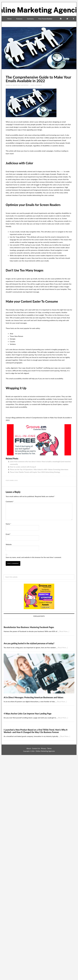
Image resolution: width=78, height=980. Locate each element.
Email (8, 534)
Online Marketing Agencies (39, 8)
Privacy (44, 748)
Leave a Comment (36, 85)
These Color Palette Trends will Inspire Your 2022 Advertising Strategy (35, 472)
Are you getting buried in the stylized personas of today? (29, 643)
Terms (49, 748)
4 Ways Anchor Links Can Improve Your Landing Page (28, 714)
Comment (10, 501)
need (62, 171)
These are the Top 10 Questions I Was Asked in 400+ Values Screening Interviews (39, 469)
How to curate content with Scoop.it (23, 467)
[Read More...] (64, 631)
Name (8, 524)
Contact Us (36, 748)
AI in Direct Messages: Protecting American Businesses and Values (33, 697)
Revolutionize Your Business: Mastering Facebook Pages (29, 627)
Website (9, 544)
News (16, 480)
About (29, 748)
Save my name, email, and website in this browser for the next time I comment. (34, 557)
